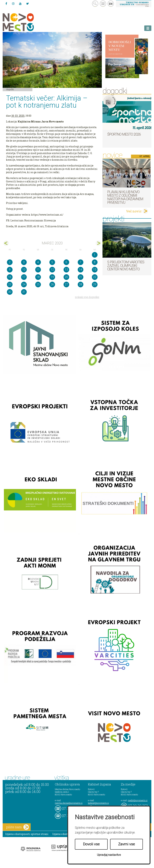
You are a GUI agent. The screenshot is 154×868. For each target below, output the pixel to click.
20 (66, 277)
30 (10, 292)
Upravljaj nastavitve (109, 855)
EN (111, 4)
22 (95, 277)
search (95, 4)
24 (24, 284)
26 (52, 284)
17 (24, 277)
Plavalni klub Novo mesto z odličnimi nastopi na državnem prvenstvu (125, 197)
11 (38, 270)
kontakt (103, 4)
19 (52, 277)
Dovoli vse (91, 844)
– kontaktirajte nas (134, 4)
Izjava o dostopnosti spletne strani (27, 834)
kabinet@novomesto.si (98, 803)
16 (10, 277)
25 (38, 284)
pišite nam (18, 827)
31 (24, 292)
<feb (6, 243)
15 (95, 270)
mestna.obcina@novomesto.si (69, 803)
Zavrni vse (127, 844)
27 (66, 284)
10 (24, 270)
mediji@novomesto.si (138, 800)
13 (66, 270)
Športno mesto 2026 (124, 134)
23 (10, 284)
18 (38, 277)
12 (52, 270)
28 (81, 284)
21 (81, 277)
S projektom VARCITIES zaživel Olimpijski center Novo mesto (126, 266)
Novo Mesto (27, 22)
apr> (98, 243)
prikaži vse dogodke (87, 297)
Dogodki (10, 89)
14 (81, 270)
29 (95, 284)
